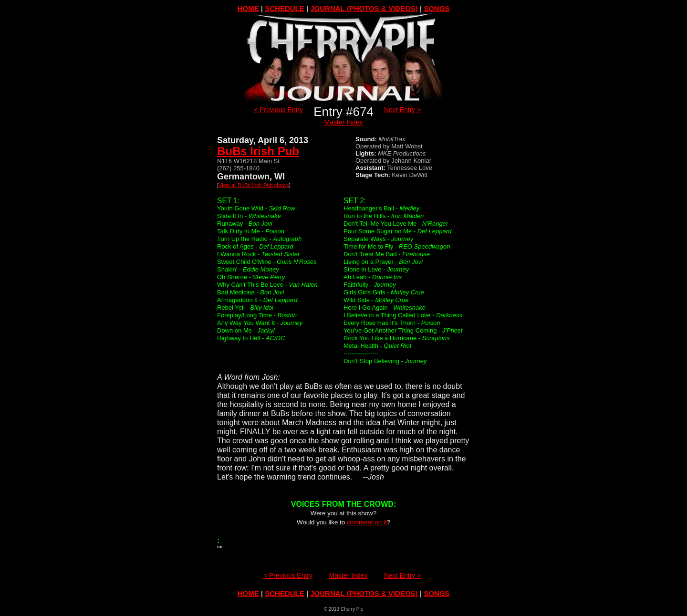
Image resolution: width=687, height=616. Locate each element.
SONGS (437, 8)
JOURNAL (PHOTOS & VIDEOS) (364, 8)
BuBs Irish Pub (258, 151)
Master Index (344, 122)
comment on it (367, 522)
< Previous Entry (278, 110)
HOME (248, 8)
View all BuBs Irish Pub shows (254, 185)
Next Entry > (402, 110)
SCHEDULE (285, 8)
